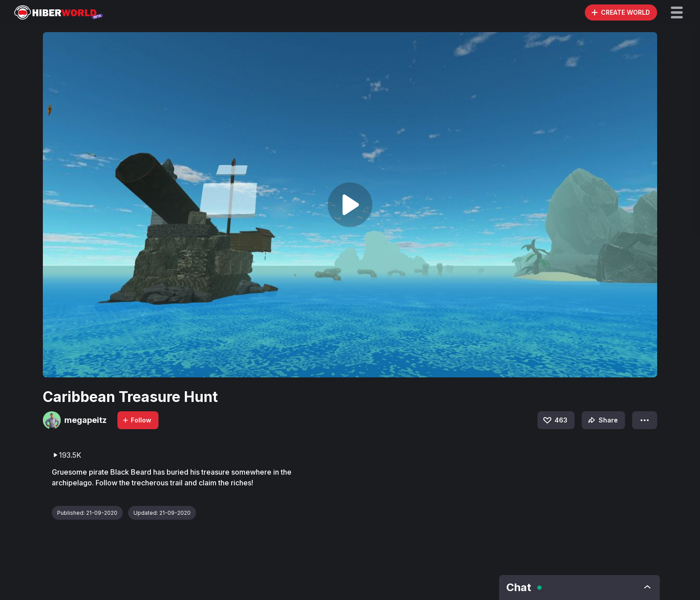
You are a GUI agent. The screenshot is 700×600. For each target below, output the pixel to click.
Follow (137, 420)
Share (602, 420)
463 (555, 420)
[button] (677, 12)
